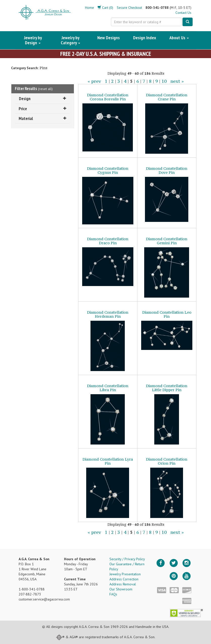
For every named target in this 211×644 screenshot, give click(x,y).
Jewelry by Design (33, 40)
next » (177, 81)
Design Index (145, 38)
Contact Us (183, 13)
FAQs (113, 594)
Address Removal (123, 584)
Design (43, 98)
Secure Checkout (129, 8)
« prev (94, 81)
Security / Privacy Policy (127, 559)
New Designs (109, 38)
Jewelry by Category (70, 40)
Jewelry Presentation (125, 574)
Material (43, 118)
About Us (179, 38)
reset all (45, 89)
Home (89, 8)
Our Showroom (121, 589)
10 (164, 81)
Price (43, 109)
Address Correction (124, 579)
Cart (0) (105, 8)
